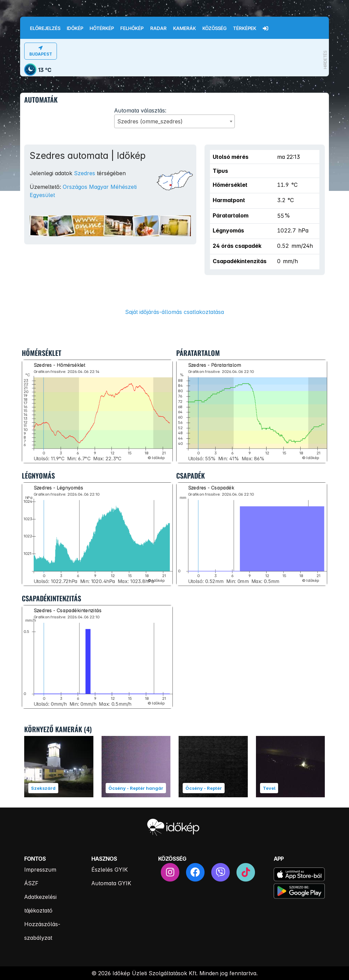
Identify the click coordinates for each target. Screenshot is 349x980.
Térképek (245, 28)
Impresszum (40, 870)
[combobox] (174, 121)
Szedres (85, 173)
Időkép (75, 28)
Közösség (215, 28)
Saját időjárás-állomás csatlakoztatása (174, 312)
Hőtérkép (102, 28)
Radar (158, 28)
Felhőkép (132, 28)
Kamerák (185, 28)
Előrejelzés (45, 28)
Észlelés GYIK (110, 870)
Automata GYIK (111, 883)
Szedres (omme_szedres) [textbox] (150, 121)
